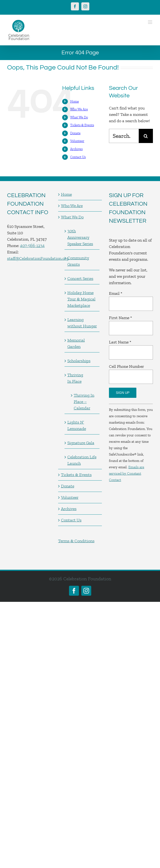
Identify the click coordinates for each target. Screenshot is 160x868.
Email (116, 293)
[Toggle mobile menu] (150, 22)
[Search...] (124, 136)
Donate (75, 133)
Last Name (120, 342)
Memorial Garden (76, 343)
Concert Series (80, 278)
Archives (76, 149)
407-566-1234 (32, 246)
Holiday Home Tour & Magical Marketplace (81, 299)
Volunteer (77, 141)
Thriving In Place (75, 378)
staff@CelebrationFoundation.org (38, 258)
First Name (120, 318)
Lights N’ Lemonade (77, 425)
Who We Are (79, 109)
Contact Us (78, 157)
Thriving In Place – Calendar (84, 402)
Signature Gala (81, 443)
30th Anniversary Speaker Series (80, 237)
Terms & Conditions (76, 541)
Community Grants (78, 261)
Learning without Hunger (82, 323)
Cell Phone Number (126, 366)
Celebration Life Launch (82, 460)
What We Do (79, 117)
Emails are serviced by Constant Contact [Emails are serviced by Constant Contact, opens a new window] (127, 473)
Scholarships (79, 361)
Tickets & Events (82, 125)
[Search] (146, 136)
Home (75, 102)
